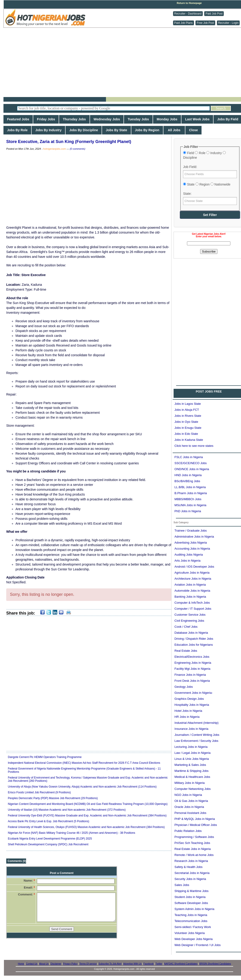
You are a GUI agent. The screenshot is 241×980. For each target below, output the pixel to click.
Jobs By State (116, 130)
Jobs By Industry (48, 130)
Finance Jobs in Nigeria (190, 675)
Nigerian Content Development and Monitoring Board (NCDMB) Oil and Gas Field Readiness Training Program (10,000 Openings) (88, 804)
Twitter (159, 964)
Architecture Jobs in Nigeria (193, 579)
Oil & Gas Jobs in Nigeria (191, 801)
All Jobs (174, 130)
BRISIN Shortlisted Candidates (215, 964)
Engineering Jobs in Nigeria (193, 663)
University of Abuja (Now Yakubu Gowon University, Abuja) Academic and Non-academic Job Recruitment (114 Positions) (82, 787)
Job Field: (190, 167)
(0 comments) (77, 149)
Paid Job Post (214, 14)
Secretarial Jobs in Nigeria (192, 873)
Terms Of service (88, 964)
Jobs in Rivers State (188, 416)
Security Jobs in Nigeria (190, 879)
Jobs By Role (17, 130)
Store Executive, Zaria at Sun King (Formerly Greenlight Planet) (69, 142)
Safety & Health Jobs (188, 867)
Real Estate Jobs (186, 651)
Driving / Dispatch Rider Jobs (194, 639)
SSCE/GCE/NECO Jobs (191, 463)
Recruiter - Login (228, 23)
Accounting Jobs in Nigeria (192, 549)
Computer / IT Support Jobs (193, 609)
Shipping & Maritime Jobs (191, 891)
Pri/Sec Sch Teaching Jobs (192, 843)
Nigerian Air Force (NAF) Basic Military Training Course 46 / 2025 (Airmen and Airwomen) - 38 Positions (72, 833)
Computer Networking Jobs (193, 789)
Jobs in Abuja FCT (187, 410)
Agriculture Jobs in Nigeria (192, 573)
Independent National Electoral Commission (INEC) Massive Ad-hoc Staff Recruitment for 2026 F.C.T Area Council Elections (84, 763)
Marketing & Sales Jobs (190, 765)
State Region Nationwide (207, 184)
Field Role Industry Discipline (204, 155)
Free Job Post (205, 23)
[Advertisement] (124, 62)
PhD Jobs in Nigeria (188, 511)
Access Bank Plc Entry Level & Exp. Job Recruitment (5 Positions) (48, 821)
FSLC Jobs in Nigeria (189, 457)
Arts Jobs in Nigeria (188, 561)
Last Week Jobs (197, 119)
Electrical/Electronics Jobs (192, 657)
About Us (44, 964)
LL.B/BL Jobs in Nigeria (190, 487)
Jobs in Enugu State (188, 428)
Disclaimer (56, 964)
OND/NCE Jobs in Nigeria (192, 469)
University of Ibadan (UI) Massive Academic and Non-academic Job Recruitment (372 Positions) (67, 810)
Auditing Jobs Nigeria (189, 555)
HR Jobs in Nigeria (187, 717)
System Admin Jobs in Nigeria (194, 909)
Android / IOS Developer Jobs (194, 567)
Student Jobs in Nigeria (190, 897)
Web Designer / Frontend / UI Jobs (198, 945)
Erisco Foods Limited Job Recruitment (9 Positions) (39, 792)
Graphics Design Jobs (189, 699)
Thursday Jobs (74, 119)
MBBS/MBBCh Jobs (188, 499)
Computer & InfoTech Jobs (192, 603)
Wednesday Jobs (107, 119)
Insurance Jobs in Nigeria (191, 729)
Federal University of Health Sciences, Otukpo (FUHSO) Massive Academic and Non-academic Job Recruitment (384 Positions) (86, 827)
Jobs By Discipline (84, 130)
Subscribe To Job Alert (110, 964)
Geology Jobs (184, 687)
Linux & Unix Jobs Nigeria (192, 759)
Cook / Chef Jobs (186, 627)
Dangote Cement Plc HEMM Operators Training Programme (45, 757)
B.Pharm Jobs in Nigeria (191, 493)
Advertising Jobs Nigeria (191, 543)
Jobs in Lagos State (188, 404)
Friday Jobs (46, 119)
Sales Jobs (182, 885)
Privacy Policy (70, 964)
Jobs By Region (147, 130)
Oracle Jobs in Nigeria (189, 807)
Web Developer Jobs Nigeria (194, 939)
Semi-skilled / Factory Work (193, 927)
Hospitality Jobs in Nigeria (192, 705)
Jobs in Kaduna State (189, 440)
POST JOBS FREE (209, 391)
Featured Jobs (18, 119)
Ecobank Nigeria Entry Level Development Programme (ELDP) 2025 (50, 839)
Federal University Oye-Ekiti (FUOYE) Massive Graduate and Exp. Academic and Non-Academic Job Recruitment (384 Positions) (87, 816)
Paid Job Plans (184, 23)
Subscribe (209, 251)
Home (21, 964)
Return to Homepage (189, 3)
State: (187, 194)
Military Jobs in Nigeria (190, 783)
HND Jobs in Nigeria (188, 475)
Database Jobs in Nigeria (191, 633)
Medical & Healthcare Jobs (192, 777)
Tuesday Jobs (138, 119)
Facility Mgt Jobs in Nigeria (192, 669)
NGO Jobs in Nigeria (188, 795)
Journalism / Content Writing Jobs (197, 735)
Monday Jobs (167, 119)
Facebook (149, 964)
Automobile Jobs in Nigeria (192, 591)
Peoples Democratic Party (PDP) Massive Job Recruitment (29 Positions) (53, 798)
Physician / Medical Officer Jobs (196, 825)
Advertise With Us (132, 964)
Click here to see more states (194, 446)
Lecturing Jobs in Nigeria (191, 747)
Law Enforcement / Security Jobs (196, 741)
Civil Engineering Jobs (189, 621)
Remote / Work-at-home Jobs (194, 855)
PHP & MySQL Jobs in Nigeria (195, 819)
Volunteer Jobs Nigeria (190, 933)
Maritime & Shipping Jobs (191, 771)
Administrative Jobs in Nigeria (194, 537)
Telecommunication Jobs (191, 921)
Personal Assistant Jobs (190, 813)
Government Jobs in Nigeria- (194, 693)
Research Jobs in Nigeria (191, 861)
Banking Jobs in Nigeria (190, 597)
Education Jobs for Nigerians (194, 645)
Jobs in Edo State (186, 434)
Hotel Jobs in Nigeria (188, 711)
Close (193, 130)
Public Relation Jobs (188, 831)
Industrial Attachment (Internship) (197, 723)
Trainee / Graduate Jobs (191, 531)
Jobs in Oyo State (186, 422)
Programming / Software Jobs (194, 837)
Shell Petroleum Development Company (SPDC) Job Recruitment (48, 844)
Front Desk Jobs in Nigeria (192, 681)
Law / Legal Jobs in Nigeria (193, 753)
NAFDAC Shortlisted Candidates (181, 964)
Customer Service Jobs (190, 615)
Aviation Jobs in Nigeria (190, 585)
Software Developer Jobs (191, 903)
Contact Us (32, 964)
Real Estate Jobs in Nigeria (193, 849)
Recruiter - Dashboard (188, 14)
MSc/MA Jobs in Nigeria (190, 505)
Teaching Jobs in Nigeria (191, 915)
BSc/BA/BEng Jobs (187, 481)
